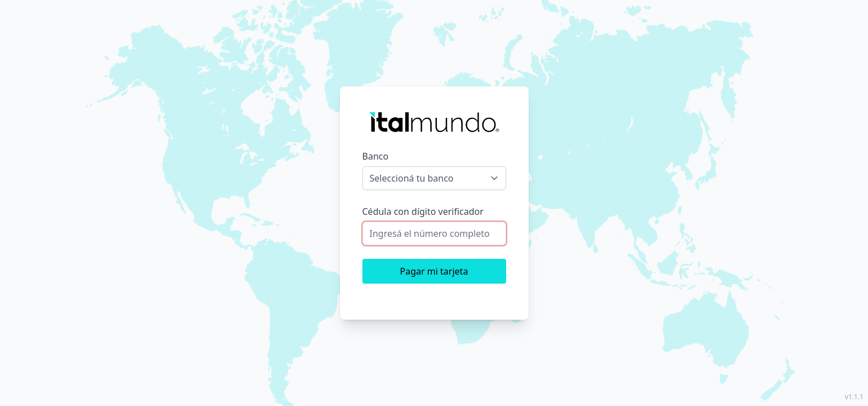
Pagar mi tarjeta (434, 271)
